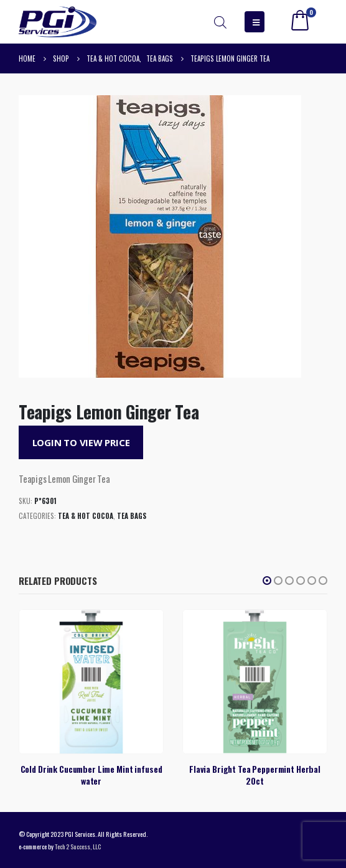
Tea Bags (132, 516)
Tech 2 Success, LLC (78, 846)
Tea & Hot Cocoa (86, 516)
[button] (267, 581)
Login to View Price (81, 442)
